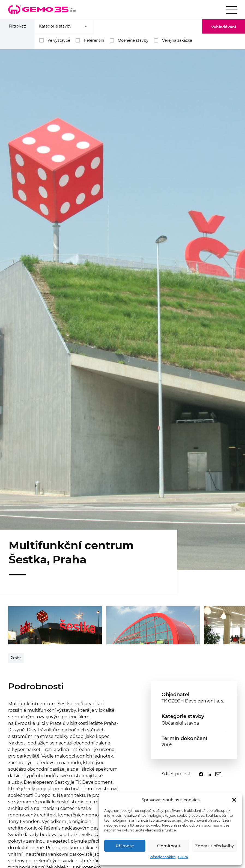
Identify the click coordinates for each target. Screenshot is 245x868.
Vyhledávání (224, 27)
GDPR (183, 857)
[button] (234, 800)
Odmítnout (169, 846)
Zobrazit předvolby (214, 846)
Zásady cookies (163, 857)
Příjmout (125, 846)
